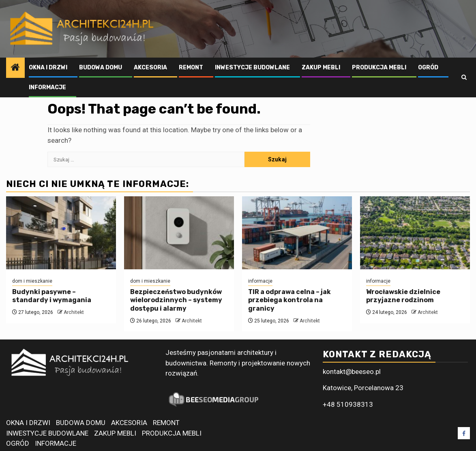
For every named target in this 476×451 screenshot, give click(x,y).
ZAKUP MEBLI (321, 68)
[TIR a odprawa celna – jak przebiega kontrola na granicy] (297, 233)
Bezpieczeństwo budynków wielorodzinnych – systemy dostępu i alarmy (176, 300)
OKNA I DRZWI (48, 68)
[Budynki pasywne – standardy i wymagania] (61, 233)
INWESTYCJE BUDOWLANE (252, 68)
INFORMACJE (47, 87)
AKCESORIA (150, 68)
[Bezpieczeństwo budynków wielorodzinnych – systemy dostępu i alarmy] (179, 233)
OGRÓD (428, 68)
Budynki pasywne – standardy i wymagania (52, 296)
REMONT (191, 68)
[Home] (15, 68)
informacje (260, 281)
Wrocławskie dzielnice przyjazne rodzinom (403, 296)
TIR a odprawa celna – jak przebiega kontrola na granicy (289, 300)
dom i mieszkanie (32, 281)
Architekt (74, 312)
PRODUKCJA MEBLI (379, 68)
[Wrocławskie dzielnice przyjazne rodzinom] (415, 233)
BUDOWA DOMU (101, 68)
